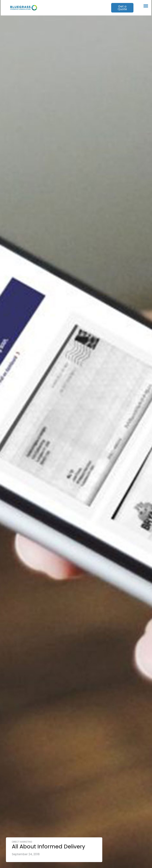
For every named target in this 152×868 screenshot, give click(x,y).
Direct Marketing (22, 842)
